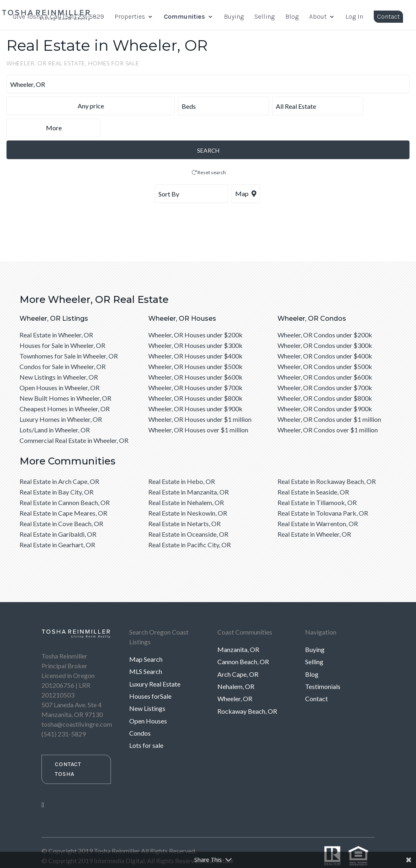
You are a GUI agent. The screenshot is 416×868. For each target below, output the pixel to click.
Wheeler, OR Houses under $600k (195, 355)
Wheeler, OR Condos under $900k (325, 387)
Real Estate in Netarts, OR (184, 502)
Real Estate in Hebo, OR (182, 459)
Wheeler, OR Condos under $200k (325, 313)
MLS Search (146, 649)
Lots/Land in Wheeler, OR (55, 408)
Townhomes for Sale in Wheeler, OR (69, 334)
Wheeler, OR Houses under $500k (195, 344)
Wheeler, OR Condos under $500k (325, 344)
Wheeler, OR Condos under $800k (325, 376)
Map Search (146, 637)
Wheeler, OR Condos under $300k (325, 323)
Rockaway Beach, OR (247, 689)
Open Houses (148, 699)
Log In (354, 17)
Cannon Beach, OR (243, 640)
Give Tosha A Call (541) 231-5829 (58, 17)
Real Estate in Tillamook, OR (317, 480)
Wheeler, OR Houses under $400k (195, 334)
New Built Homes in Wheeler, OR (65, 376)
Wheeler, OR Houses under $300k (195, 323)
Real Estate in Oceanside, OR (188, 512)
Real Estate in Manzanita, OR (188, 470)
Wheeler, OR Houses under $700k (195, 366)
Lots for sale (146, 723)
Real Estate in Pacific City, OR (190, 523)
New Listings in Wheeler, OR (59, 355)
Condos (140, 711)
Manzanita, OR (238, 627)
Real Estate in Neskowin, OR (188, 491)
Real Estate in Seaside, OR (313, 470)
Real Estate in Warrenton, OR (318, 502)
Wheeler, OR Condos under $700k (325, 366)
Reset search (209, 150)
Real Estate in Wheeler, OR (56, 313)
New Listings (147, 686)
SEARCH (208, 128)
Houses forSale (150, 674)
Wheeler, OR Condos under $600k (325, 355)
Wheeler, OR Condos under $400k (325, 334)
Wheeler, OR (235, 677)
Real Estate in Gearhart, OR (57, 523)
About (318, 17)
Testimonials (323, 664)
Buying (234, 17)
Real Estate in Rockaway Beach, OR (327, 459)
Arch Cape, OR (238, 652)
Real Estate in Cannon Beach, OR (65, 480)
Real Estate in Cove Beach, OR (61, 502)
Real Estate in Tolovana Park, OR (323, 491)
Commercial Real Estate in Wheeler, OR (74, 418)
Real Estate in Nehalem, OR (186, 480)
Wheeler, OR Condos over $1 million (328, 408)
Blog (292, 17)
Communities (184, 17)
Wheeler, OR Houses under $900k (195, 387)
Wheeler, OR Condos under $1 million (329, 397)
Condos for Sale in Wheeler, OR (63, 344)
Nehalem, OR (236, 664)
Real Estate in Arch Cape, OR (59, 459)
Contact (388, 16)
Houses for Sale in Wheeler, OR (62, 323)
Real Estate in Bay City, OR (56, 470)
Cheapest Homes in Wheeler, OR (65, 387)
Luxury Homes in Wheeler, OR (61, 397)
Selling (264, 17)
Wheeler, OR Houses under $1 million (200, 397)
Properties (130, 17)
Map (246, 172)
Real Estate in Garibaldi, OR (58, 512)
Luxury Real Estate (155, 662)
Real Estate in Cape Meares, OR (63, 491)
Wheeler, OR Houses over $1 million (198, 408)
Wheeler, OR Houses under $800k (195, 376)
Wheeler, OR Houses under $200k (195, 313)
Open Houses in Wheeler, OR (60, 366)
